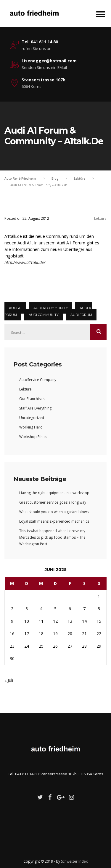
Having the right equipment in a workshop (54, 493)
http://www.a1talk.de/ (25, 262)
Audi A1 (15, 308)
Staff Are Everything (35, 408)
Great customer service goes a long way (53, 502)
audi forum (81, 315)
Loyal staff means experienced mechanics (54, 521)
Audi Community (44, 315)
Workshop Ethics (33, 437)
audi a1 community (51, 308)
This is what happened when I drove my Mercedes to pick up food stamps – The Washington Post (52, 537)
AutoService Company (38, 380)
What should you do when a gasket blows (54, 512)
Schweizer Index (74, 861)
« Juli (9, 680)
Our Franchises (32, 399)
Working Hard (31, 427)
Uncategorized (32, 418)
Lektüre (100, 218)
